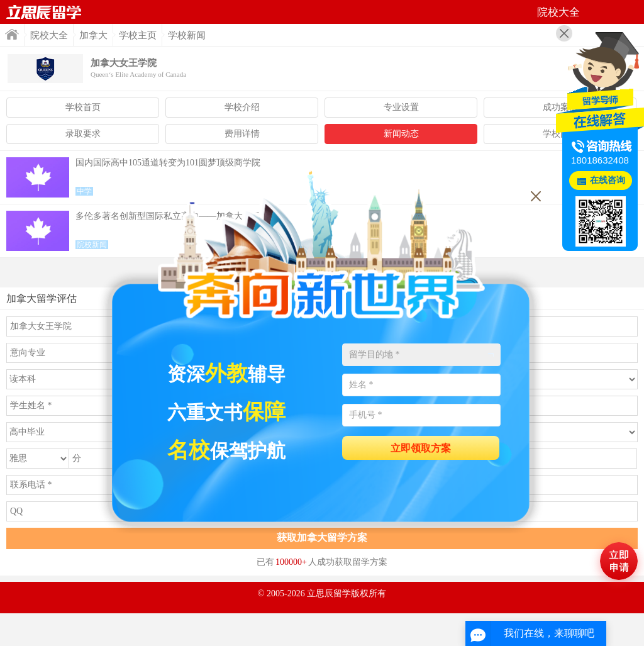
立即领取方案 (421, 448)
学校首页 (83, 107)
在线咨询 (608, 180)
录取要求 (83, 134)
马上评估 (619, 561)
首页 (44, 12)
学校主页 (138, 35)
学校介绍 (242, 107)
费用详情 (242, 134)
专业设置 (401, 107)
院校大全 (49, 35)
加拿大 (93, 35)
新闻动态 (401, 134)
